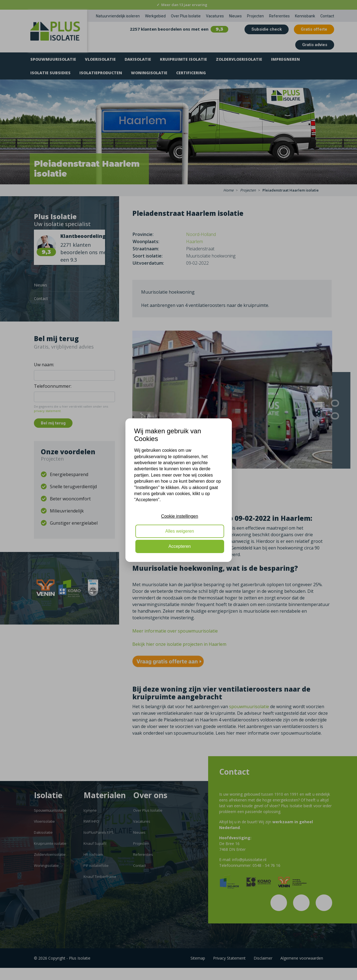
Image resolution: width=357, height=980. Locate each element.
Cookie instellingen (179, 516)
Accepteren (180, 546)
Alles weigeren (179, 531)
